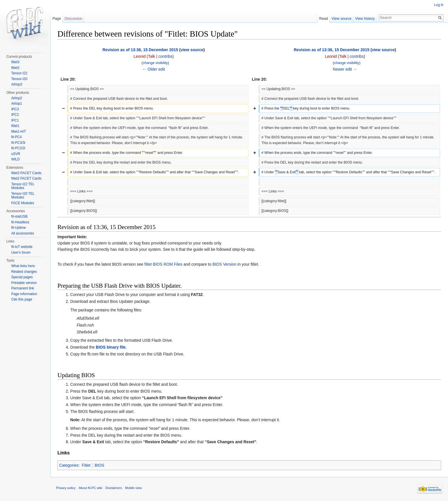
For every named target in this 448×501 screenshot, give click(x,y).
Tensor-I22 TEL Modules (23, 186)
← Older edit (154, 69)
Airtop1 (17, 104)
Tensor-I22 (19, 73)
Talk (152, 56)
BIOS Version (224, 264)
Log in (439, 5)
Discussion (73, 18)
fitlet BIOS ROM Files (163, 264)
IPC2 (15, 115)
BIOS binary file (111, 347)
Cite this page (22, 299)
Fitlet (86, 465)
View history (365, 18)
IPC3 (15, 109)
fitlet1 (15, 126)
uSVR (16, 154)
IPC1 (15, 120)
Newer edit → (345, 69)
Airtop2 (17, 98)
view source (192, 50)
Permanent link (23, 288)
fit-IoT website (22, 247)
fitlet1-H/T (19, 132)
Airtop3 (17, 84)
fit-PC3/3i (18, 143)
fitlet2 (15, 68)
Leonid (139, 56)
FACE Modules (23, 203)
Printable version (24, 283)
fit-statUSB (19, 216)
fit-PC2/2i (18, 148)
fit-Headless (20, 222)
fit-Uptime (18, 228)
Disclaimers (114, 488)
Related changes (24, 272)
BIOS (99, 465)
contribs (165, 56)
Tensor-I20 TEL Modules (23, 196)
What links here (23, 266)
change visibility (155, 63)
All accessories (23, 233)
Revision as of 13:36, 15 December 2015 (140, 50)
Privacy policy (66, 488)
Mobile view (133, 488)
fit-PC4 (16, 137)
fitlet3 (15, 62)
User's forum (21, 253)
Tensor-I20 (19, 79)
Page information (24, 294)
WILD (15, 159)
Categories (69, 465)
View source (342, 18)
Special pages (22, 277)
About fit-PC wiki (91, 488)
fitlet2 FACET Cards (26, 178)
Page (57, 18)
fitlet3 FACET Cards (26, 173)
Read (324, 18)
